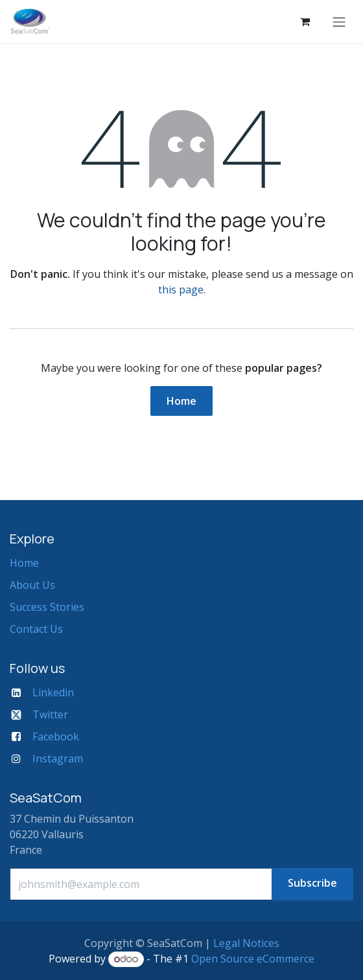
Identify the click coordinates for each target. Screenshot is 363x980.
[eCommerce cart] (305, 21)
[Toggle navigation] (339, 21)
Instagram (58, 758)
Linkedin (53, 692)
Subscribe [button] (312, 883)
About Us (32, 585)
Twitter (50, 714)
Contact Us (36, 629)
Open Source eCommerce (253, 959)
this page (181, 290)
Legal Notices (246, 943)
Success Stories (47, 607)
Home (181, 401)
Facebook (56, 736)
